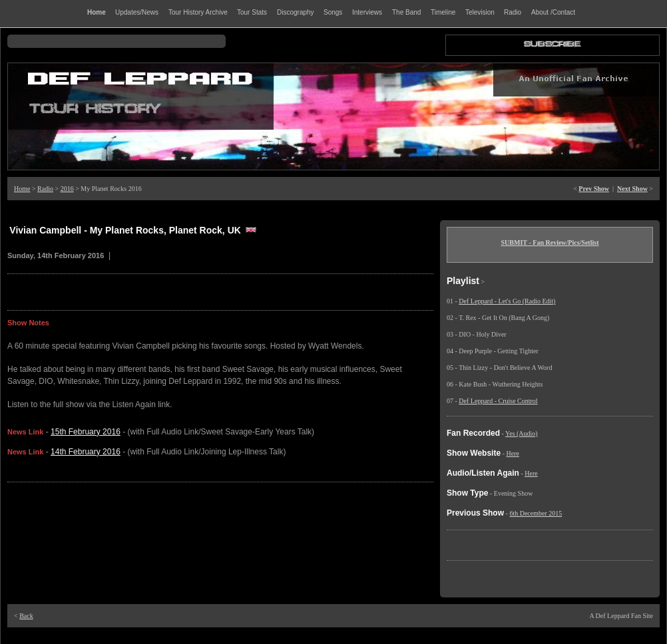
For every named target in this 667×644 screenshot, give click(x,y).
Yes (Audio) (522, 433)
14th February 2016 (86, 452)
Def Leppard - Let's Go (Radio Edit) (507, 301)
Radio (45, 189)
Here (512, 453)
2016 (67, 189)
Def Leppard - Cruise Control (498, 401)
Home (22, 189)
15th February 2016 (86, 432)
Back (26, 616)
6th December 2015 (536, 513)
